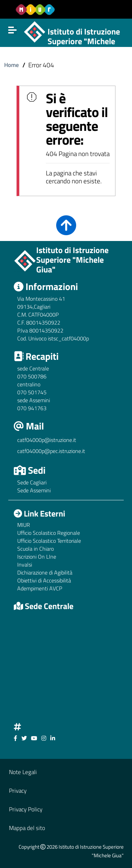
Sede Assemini (34, 490)
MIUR (24, 525)
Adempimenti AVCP (40, 588)
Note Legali (23, 772)
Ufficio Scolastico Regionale (49, 533)
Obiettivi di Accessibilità (44, 580)
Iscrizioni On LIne (37, 557)
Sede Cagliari (32, 482)
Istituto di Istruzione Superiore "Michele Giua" (84, 41)
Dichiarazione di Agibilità (45, 572)
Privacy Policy (26, 809)
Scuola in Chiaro (35, 549)
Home (12, 65)
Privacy (18, 790)
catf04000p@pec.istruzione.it (51, 451)
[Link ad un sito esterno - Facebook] (16, 738)
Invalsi (25, 565)
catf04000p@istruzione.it (47, 440)
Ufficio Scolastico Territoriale (49, 541)
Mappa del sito (27, 828)
